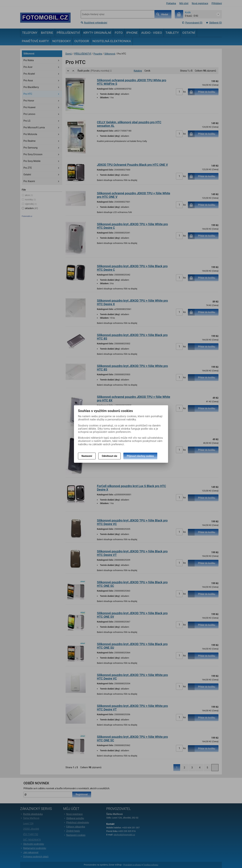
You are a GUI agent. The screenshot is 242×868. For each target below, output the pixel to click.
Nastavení (87, 456)
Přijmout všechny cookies (140, 456)
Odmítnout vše (110, 456)
